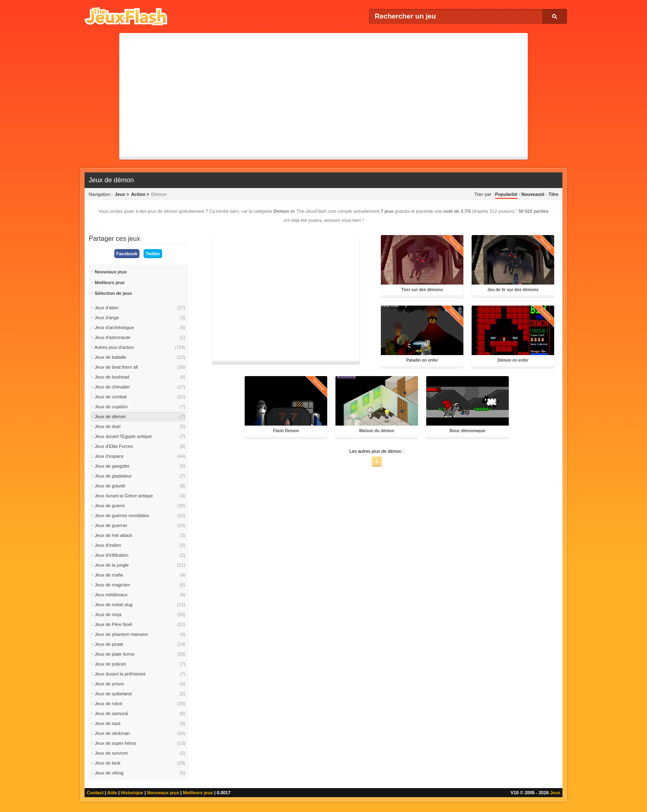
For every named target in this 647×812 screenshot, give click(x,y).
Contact (95, 793)
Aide (112, 793)
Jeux (555, 793)
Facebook (127, 254)
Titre (553, 194)
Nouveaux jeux (163, 793)
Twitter (153, 254)
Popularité (506, 194)
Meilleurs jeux (198, 793)
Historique (132, 793)
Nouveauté (533, 194)
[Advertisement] (323, 95)
